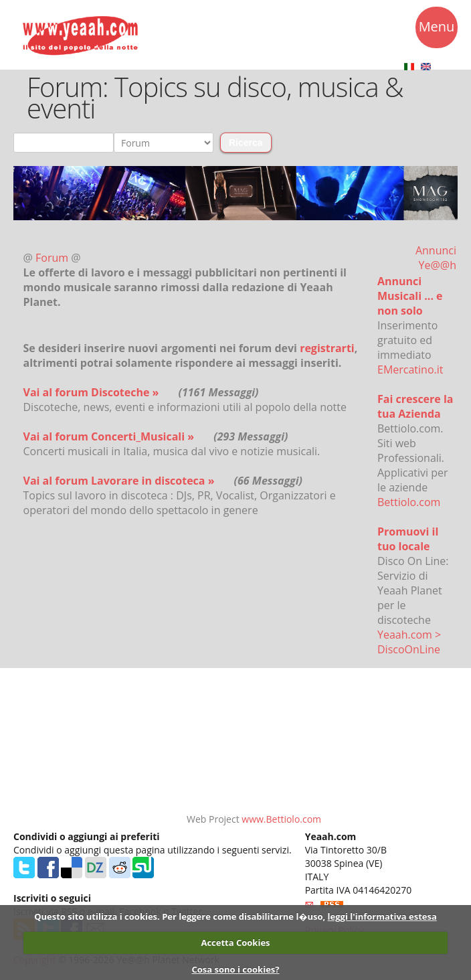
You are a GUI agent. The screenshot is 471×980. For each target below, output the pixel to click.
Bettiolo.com (409, 502)
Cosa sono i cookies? (235, 969)
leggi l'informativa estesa (382, 916)
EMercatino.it (410, 370)
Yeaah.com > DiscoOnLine (409, 642)
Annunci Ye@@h (436, 258)
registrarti (327, 348)
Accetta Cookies (235, 943)
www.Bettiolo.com (281, 819)
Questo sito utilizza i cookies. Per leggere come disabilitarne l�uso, (180, 916)
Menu (437, 29)
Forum (53, 258)
